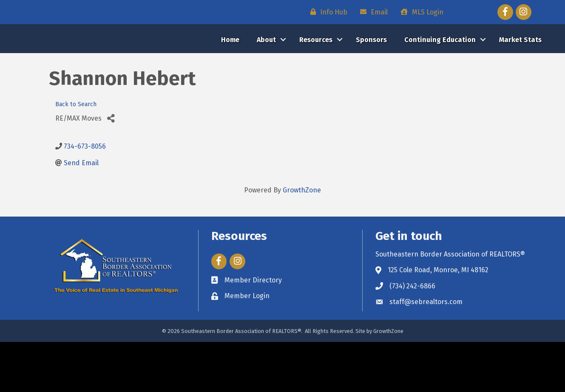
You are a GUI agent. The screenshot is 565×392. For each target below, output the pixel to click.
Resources (316, 65)
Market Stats (520, 65)
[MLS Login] (420, 12)
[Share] (111, 168)
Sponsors (371, 65)
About (266, 65)
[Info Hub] (327, 12)
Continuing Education (440, 65)
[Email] (372, 12)
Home (230, 65)
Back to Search (76, 154)
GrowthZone (302, 240)
